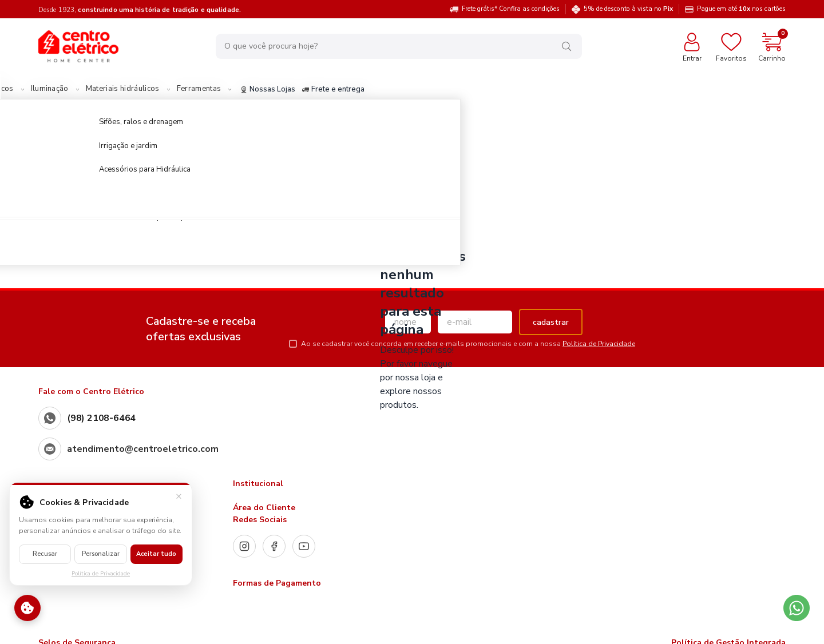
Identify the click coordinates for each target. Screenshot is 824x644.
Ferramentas (283, 89)
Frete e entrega (417, 90)
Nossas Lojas (352, 90)
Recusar (45, 554)
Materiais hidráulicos (207, 89)
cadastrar (551, 322)
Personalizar (101, 554)
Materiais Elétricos (65, 89)
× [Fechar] (179, 496)
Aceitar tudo (156, 554)
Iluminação (134, 89)
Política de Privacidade (599, 344)
